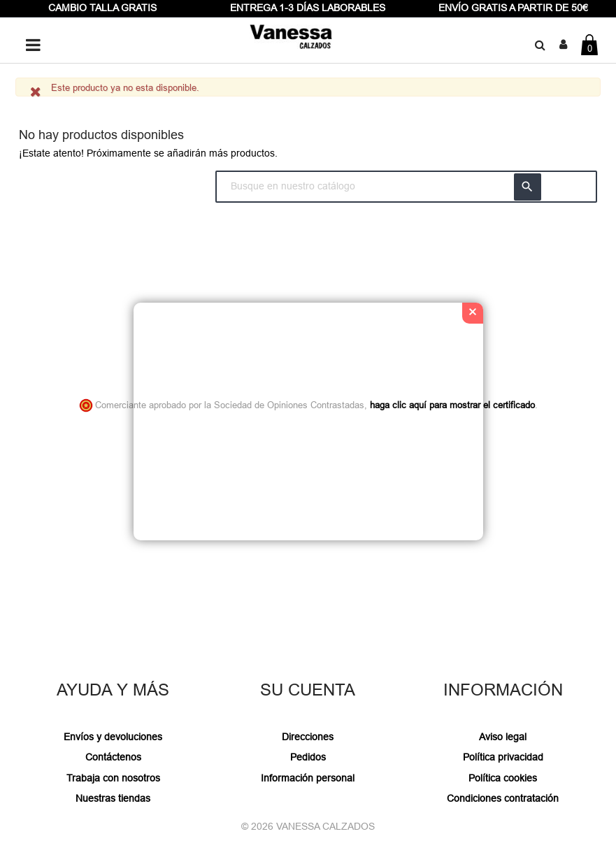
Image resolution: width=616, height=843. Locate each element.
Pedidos (308, 757)
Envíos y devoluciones (113, 737)
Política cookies (503, 778)
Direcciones (308, 737)
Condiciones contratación (503, 798)
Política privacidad (503, 757)
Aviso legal (503, 737)
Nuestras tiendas (113, 798)
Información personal (308, 778)
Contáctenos (113, 757)
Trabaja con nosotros (113, 778)
